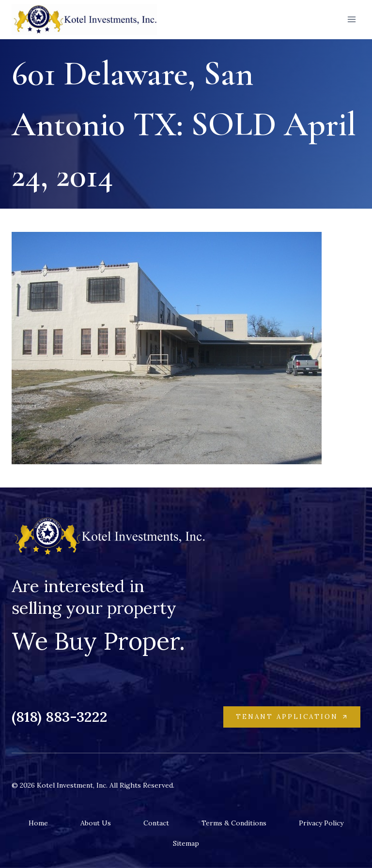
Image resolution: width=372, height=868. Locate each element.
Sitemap (186, 843)
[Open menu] (351, 19)
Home (38, 823)
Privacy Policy (321, 823)
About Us (96, 823)
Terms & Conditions (234, 823)
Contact (156, 823)
